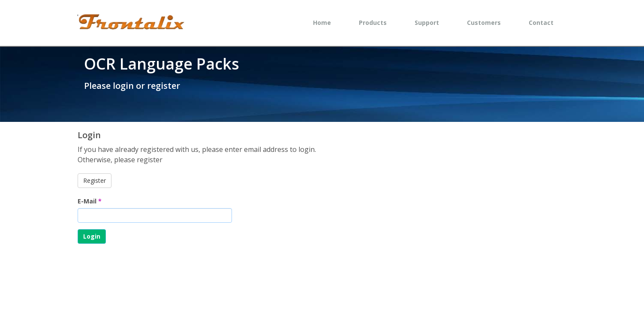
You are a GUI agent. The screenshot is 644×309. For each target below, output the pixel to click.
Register (95, 180)
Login (92, 236)
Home (322, 23)
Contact (541, 23)
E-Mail (90, 201)
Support (427, 23)
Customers (484, 23)
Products (373, 23)
